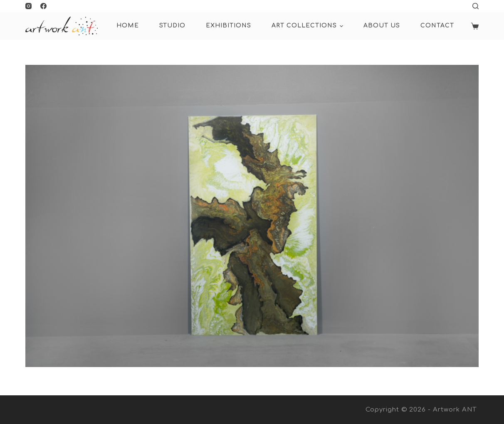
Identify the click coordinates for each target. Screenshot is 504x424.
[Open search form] (476, 6)
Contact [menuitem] (437, 26)
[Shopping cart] (475, 26)
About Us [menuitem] (382, 26)
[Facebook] (43, 6)
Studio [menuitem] (172, 26)
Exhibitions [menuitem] (229, 26)
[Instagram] (28, 6)
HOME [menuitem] (128, 26)
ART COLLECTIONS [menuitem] (309, 26)
